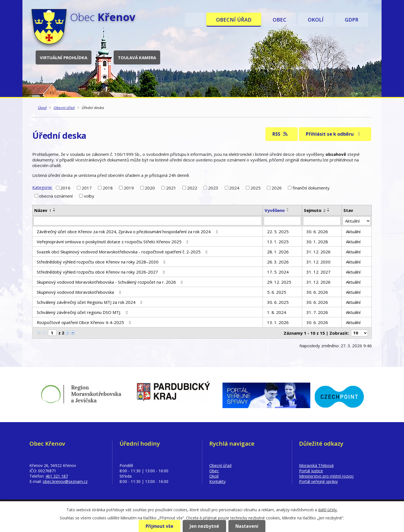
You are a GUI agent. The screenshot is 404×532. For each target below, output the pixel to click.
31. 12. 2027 (318, 272)
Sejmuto (315, 210)
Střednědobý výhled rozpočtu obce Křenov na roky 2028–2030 (102, 262)
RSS (280, 134)
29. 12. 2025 (279, 282)
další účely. (328, 510)
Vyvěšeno (275, 210)
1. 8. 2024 (277, 312)
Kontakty (217, 481)
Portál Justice (311, 471)
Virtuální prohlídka (64, 57)
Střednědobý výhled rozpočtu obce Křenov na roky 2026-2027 (102, 272)
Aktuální (353, 232)
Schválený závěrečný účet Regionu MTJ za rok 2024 (90, 302)
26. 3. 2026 (278, 262)
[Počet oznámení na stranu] (359, 333)
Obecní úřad (234, 20)
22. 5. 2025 (278, 232)
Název (43, 210)
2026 (277, 188)
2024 (234, 188)
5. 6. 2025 (277, 292)
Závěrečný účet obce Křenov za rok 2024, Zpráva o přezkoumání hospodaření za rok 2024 (128, 232)
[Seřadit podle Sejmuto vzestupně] (329, 209)
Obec (280, 20)
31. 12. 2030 (318, 262)
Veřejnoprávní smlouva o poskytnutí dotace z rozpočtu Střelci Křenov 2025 (113, 242)
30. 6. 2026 (317, 232)
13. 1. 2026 (278, 322)
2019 (129, 188)
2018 (108, 188)
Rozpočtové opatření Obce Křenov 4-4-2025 (85, 322)
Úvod (195, 20)
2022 (192, 188)
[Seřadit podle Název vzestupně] (54, 209)
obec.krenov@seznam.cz (65, 481)
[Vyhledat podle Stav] (357, 221)
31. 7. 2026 (317, 312)
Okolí (316, 20)
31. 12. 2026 (318, 252)
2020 (150, 188)
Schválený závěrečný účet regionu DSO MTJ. (83, 312)
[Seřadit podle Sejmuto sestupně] (329, 211)
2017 (87, 188)
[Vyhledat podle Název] (148, 221)
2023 (213, 188)
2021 (171, 188)
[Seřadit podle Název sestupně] (54, 211)
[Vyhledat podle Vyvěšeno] (283, 221)
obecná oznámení (56, 196)
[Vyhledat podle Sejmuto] (322, 221)
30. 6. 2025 (278, 302)
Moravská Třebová (316, 465)
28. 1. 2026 (278, 252)
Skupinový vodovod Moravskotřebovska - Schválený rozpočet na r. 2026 (111, 282)
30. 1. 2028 (317, 242)
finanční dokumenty (311, 188)
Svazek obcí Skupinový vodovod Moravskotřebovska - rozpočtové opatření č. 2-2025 (123, 252)
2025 (256, 188)
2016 (65, 188)
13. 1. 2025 (278, 242)
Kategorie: (42, 187)
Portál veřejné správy (318, 481)
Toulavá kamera (137, 57)
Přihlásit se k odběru (334, 134)
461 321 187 (57, 476)
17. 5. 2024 (278, 272)
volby (89, 196)
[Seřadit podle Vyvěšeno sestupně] (288, 211)
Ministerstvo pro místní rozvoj (326, 476)
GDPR (352, 20)
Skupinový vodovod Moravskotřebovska (80, 292)
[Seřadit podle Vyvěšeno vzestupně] (288, 209)
